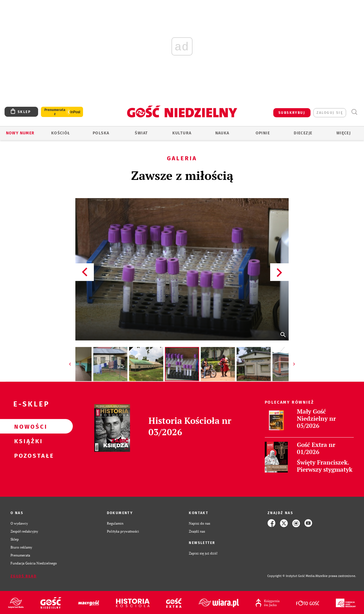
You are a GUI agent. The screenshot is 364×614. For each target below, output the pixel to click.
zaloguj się (330, 113)
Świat (141, 133)
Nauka (222, 133)
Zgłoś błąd (24, 576)
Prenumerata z (55, 112)
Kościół (61, 133)
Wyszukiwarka (354, 112)
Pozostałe (27, 455)
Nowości (27, 426)
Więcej (344, 133)
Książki (27, 441)
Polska (101, 133)
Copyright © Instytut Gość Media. (291, 576)
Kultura (182, 133)
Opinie (263, 133)
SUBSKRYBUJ (292, 113)
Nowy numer (20, 133)
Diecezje (303, 133)
